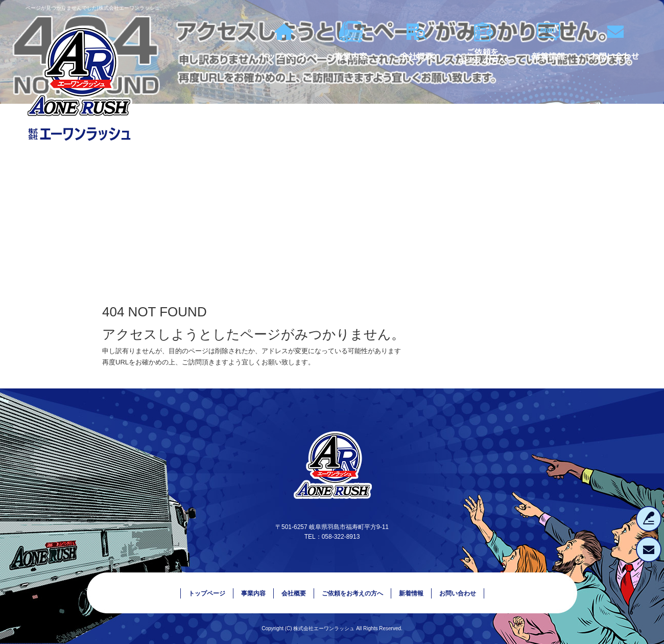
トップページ (283, 56)
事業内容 (350, 56)
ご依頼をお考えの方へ (483, 56)
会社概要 (416, 56)
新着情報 (549, 56)
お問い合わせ (615, 56)
